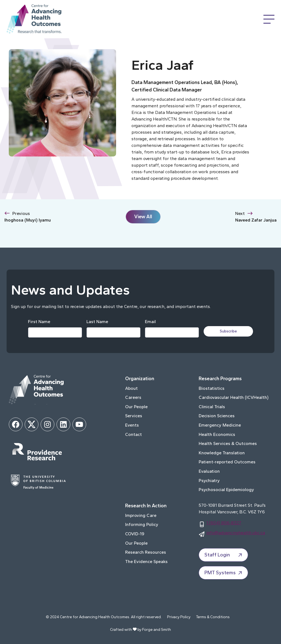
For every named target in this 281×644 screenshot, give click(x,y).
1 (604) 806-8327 (224, 523)
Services (134, 416)
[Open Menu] (269, 19)
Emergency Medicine (220, 425)
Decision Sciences (217, 416)
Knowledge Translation (222, 453)
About (131, 388)
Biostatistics (212, 388)
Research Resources (146, 552)
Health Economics (217, 434)
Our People (136, 407)
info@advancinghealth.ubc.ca (236, 533)
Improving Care (141, 515)
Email (150, 322)
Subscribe (229, 331)
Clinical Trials (212, 407)
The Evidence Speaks (146, 562)
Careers (133, 397)
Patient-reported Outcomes (227, 462)
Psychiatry (209, 481)
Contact (134, 434)
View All (143, 217)
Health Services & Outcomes (228, 443)
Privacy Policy (179, 617)
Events (132, 425)
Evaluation (209, 471)
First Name (39, 322)
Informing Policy (142, 524)
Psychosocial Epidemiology (226, 490)
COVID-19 (135, 534)
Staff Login (224, 555)
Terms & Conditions (213, 617)
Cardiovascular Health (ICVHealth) (234, 397)
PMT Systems (224, 573)
